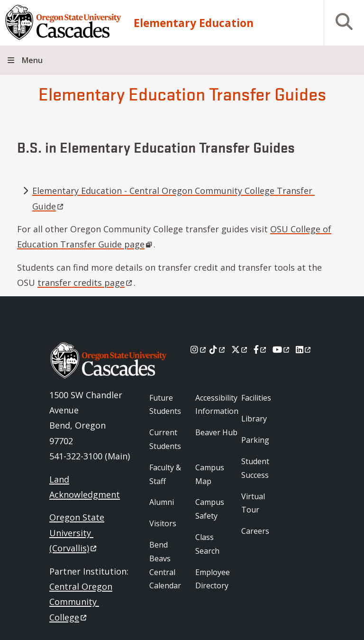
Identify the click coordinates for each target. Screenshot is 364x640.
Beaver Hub (216, 432)
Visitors (163, 523)
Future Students (165, 405)
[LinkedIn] (304, 349)
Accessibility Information (217, 405)
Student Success (255, 468)
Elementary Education (194, 23)
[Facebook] (261, 349)
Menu (32, 60)
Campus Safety (210, 509)
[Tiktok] (218, 349)
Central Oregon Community (81, 602)
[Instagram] (199, 349)
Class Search (207, 544)
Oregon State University (77, 533)
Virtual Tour (253, 503)
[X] (240, 349)
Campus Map (210, 474)
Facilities (256, 398)
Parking (255, 440)
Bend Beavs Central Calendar (165, 565)
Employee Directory (213, 579)
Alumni (162, 502)
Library (254, 419)
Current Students (165, 439)
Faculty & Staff (165, 474)
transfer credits (86, 283)
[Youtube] (282, 349)
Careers (255, 531)
